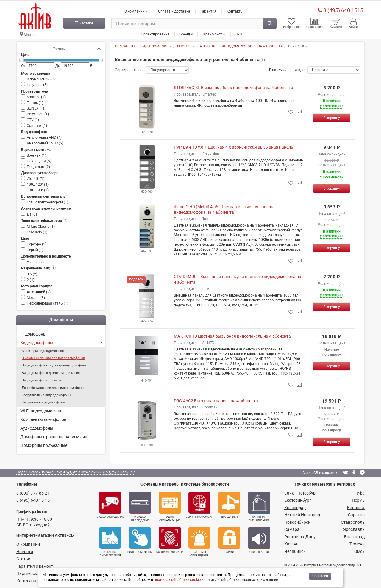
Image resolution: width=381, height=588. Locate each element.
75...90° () (36, 177)
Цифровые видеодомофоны (43, 401)
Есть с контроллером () (47, 201)
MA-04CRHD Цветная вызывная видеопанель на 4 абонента (232, 335)
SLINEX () (35, 107)
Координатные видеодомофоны (46, 394)
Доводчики (229, 503)
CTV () (33, 118)
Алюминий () (39, 291)
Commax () (37, 124)
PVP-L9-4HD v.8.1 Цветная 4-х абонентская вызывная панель (234, 146)
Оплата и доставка (174, 10)
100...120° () (38, 183)
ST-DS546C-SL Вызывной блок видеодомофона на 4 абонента (234, 86)
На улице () (37, 84)
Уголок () (35, 261)
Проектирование (155, 32)
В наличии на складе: (287, 69)
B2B (239, 32)
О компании (28, 543)
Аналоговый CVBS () (45, 142)
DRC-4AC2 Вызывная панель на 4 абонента (216, 399)
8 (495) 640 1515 (341, 9)
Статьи (23, 558)
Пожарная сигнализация (110, 541)
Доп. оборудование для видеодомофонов (53, 387)
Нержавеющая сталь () (47, 302)
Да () (32, 213)
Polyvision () (38, 113)
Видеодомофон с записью (42, 379)
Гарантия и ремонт (35, 565)
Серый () (35, 249)
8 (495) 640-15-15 (33, 499)
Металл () (36, 297)
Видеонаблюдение (110, 503)
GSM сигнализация (199, 503)
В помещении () (41, 78)
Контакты (235, 10)
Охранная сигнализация (259, 505)
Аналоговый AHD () (44, 136)
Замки (229, 539)
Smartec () (36, 96)
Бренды (186, 32)
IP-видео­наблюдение (140, 505)
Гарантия (208, 10)
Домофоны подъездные (44, 444)
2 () (31, 279)
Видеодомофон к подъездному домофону (54, 364)
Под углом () (38, 166)
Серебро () (37, 243)
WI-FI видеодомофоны (42, 410)
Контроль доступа (170, 539)
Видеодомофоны (37, 341)
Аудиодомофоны (37, 427)
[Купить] (332, 117)
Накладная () (39, 160)
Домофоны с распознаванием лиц (54, 436)
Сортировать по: (129, 69)
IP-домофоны (33, 333)
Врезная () (36, 154)
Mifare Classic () (41, 225)
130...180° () (38, 189)
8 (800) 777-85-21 (33, 492)
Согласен (320, 576)
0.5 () (32, 273)
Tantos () (35, 102)
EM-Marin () (37, 231)
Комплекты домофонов (43, 418)
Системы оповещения (199, 541)
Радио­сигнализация (170, 505)
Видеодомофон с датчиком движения (51, 372)
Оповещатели (259, 539)
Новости (25, 550)
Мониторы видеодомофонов (44, 349)
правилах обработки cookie (177, 580)
